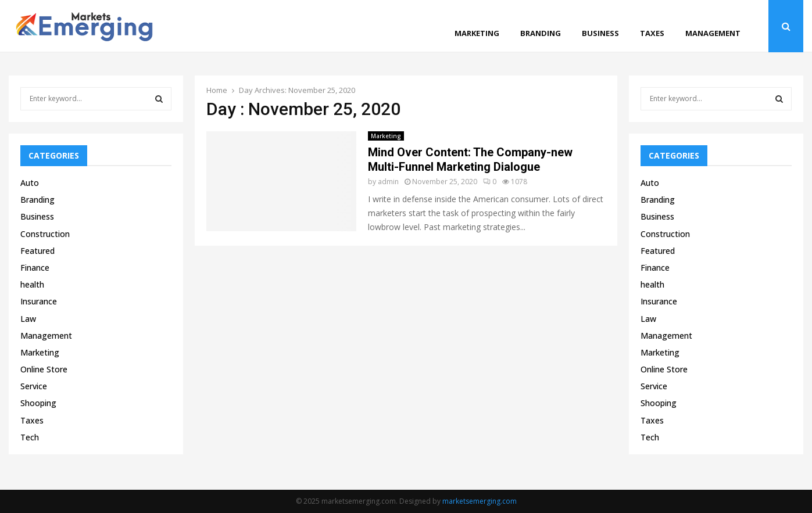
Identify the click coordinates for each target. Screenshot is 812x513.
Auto (30, 183)
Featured (37, 251)
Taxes (652, 33)
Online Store (44, 369)
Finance (35, 268)
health (32, 284)
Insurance (39, 301)
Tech (30, 437)
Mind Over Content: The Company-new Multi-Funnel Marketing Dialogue (470, 159)
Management (713, 33)
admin (388, 182)
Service (34, 386)
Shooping (38, 403)
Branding (541, 33)
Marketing (477, 33)
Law (28, 319)
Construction (45, 234)
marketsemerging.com (480, 501)
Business (600, 33)
